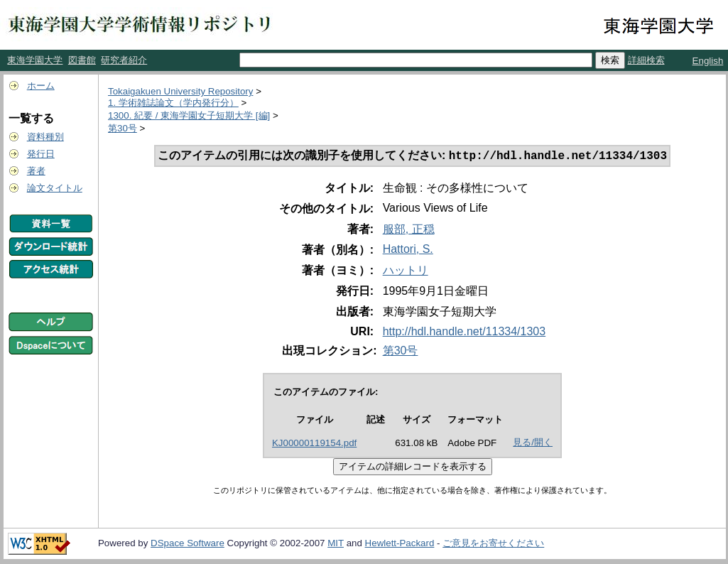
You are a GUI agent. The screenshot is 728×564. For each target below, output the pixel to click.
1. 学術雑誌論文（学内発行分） (173, 103)
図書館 (82, 60)
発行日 (41, 154)
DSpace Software (188, 544)
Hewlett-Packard (400, 544)
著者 (36, 171)
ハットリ (406, 272)
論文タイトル (55, 188)
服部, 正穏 (409, 231)
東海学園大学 (35, 60)
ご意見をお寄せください (493, 544)
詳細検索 (646, 60)
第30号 (123, 128)
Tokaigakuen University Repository (180, 91)
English (708, 61)
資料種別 (45, 137)
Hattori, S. (408, 250)
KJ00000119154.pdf (314, 444)
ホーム (41, 86)
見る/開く (533, 444)
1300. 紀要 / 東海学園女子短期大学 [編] (189, 115)
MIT (336, 544)
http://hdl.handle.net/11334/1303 (464, 333)
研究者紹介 (124, 60)
